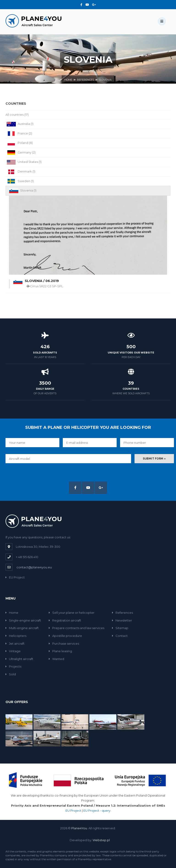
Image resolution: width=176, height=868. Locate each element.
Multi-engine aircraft (22, 628)
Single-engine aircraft (23, 620)
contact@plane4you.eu (34, 567)
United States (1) (23, 162)
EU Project (15, 577)
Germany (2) (21, 153)
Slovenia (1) (22, 191)
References (85, 80)
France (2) (19, 134)
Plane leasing (60, 651)
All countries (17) (17, 115)
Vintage (13, 651)
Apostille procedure (65, 636)
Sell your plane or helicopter (72, 613)
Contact (120, 636)
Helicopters (16, 636)
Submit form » (154, 459)
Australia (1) (19, 124)
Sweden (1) (20, 181)
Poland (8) (19, 143)
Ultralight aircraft (19, 659)
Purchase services (64, 643)
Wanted (56, 659)
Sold (11, 674)
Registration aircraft (65, 620)
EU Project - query (97, 810)
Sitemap (120, 628)
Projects (13, 666)
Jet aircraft (15, 643)
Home (68, 80)
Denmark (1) (20, 172)
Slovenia (105, 80)
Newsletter (122, 620)
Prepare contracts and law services (77, 628)
